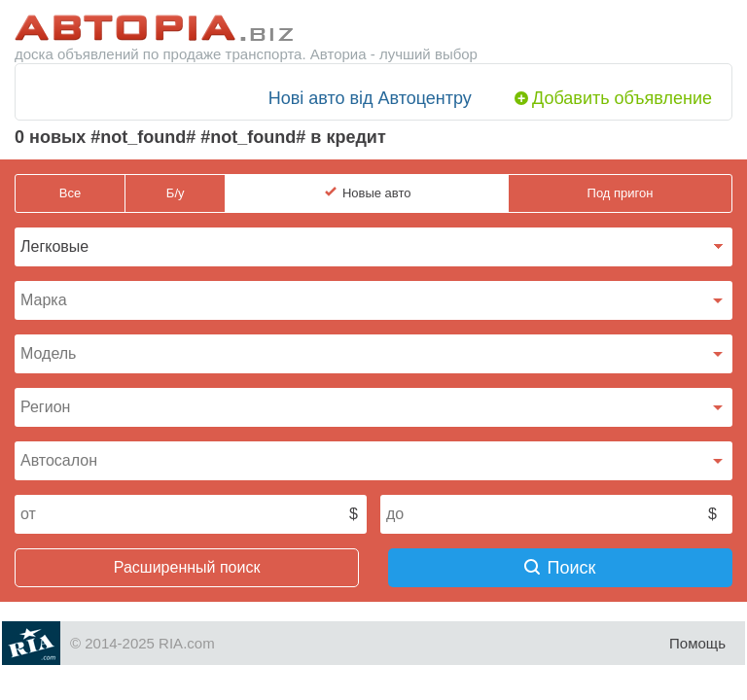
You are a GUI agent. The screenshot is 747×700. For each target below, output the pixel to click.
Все (70, 193)
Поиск (560, 568)
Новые (377, 193)
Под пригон (621, 193)
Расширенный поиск (187, 567)
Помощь (697, 643)
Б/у (176, 193)
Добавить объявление (622, 98)
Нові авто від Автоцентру (370, 98)
